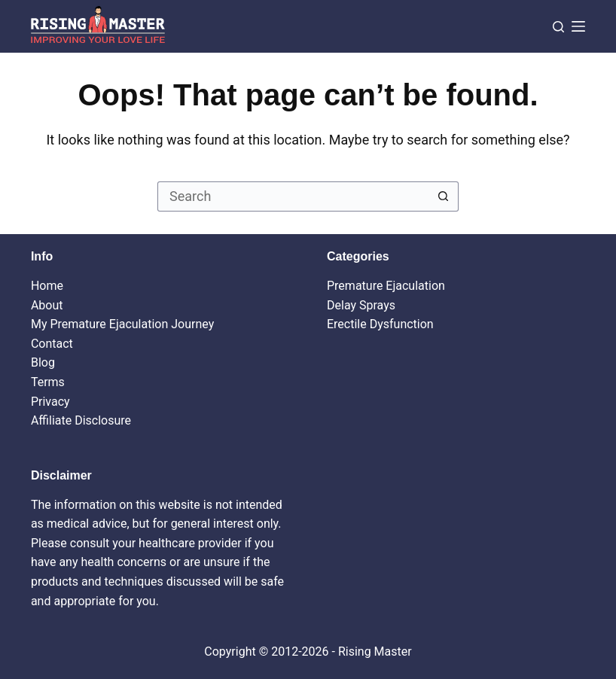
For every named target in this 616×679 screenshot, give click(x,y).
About (47, 305)
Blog (43, 362)
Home (47, 286)
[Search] (558, 27)
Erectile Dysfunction (380, 324)
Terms (48, 382)
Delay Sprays (361, 305)
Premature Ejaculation (386, 286)
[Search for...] (293, 196)
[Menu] (578, 26)
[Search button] (444, 196)
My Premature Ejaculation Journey (122, 324)
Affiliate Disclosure (81, 420)
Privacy (50, 402)
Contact (52, 344)
